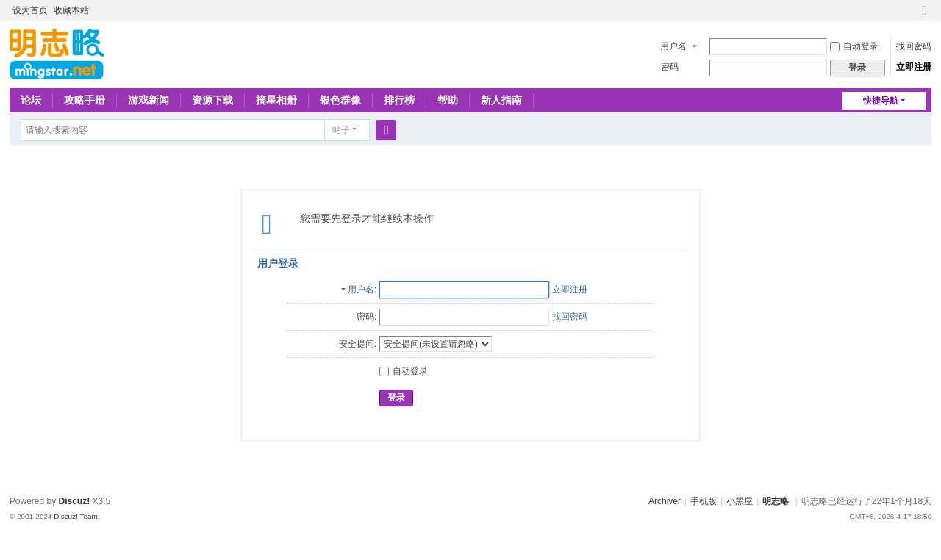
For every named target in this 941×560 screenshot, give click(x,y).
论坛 (31, 100)
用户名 (673, 46)
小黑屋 (740, 501)
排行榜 (399, 100)
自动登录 (854, 46)
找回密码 (914, 46)
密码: (366, 317)
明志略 (776, 501)
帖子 (341, 130)
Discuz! (75, 501)
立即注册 (914, 67)
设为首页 (30, 10)
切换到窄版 (925, 17)
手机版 (704, 501)
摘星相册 (276, 100)
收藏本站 (71, 10)
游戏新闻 (149, 100)
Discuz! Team (76, 516)
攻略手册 (85, 100)
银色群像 (340, 100)
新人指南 (501, 100)
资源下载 (212, 100)
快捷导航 (881, 101)
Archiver (665, 501)
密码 (670, 67)
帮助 (448, 100)
